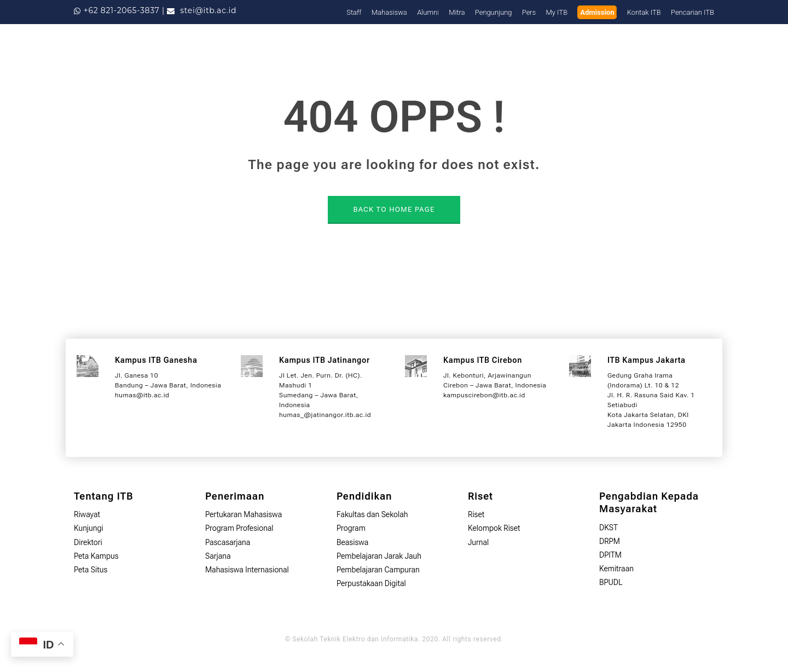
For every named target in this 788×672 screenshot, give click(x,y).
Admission (597, 12)
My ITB (557, 12)
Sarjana (218, 556)
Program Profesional (239, 528)
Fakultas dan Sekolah (372, 514)
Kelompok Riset (494, 528)
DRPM (610, 541)
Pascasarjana (228, 542)
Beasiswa (352, 542)
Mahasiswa (389, 12)
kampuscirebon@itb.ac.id (484, 395)
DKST (609, 528)
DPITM (610, 555)
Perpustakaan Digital (371, 583)
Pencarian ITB (693, 12)
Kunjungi (89, 528)
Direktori (88, 542)
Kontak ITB (644, 12)
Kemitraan (616, 569)
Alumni (428, 12)
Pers (529, 12)
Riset (476, 514)
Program (351, 528)
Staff (354, 12)
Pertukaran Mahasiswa (244, 514)
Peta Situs (91, 570)
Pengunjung (494, 12)
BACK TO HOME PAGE (394, 209)
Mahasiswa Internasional (247, 570)
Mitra (457, 12)
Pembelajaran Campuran (378, 570)
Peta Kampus (96, 556)
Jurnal (478, 542)
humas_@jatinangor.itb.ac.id (325, 415)
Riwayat (87, 514)
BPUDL (611, 582)
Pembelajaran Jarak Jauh (379, 556)
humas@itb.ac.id (142, 395)
